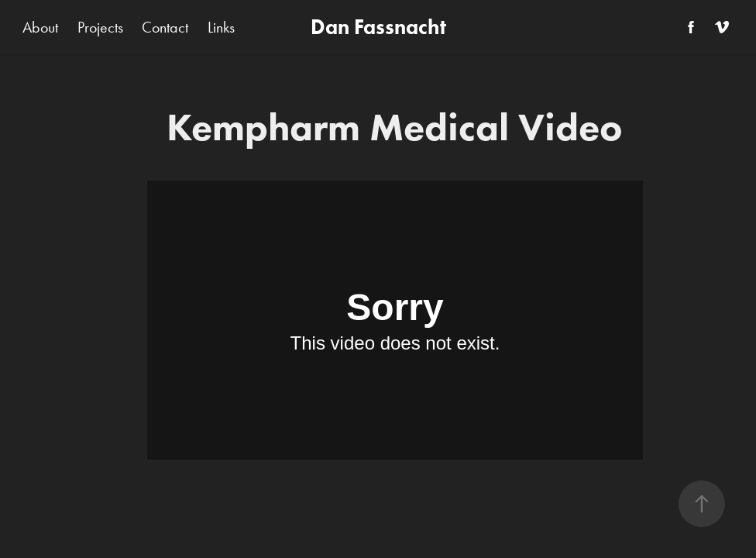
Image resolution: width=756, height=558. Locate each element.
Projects (100, 27)
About (40, 27)
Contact (165, 27)
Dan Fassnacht (378, 27)
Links (221, 27)
